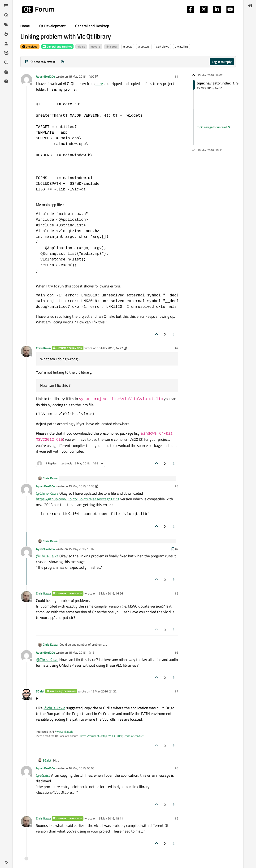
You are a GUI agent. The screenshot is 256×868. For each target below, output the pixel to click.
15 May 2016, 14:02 (81, 76)
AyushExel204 (45, 76)
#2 (177, 348)
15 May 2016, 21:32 (104, 691)
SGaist (40, 691)
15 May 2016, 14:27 (110, 348)
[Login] (250, 6)
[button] (6, 862)
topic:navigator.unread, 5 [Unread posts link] (213, 127)
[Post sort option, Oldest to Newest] (40, 62)
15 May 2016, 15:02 (81, 549)
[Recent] (6, 15)
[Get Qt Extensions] (6, 72)
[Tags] (6, 25)
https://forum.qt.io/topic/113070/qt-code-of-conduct (112, 736)
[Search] (6, 62)
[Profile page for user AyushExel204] (26, 80)
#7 (177, 691)
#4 (177, 549)
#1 (177, 76)
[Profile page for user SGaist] (26, 695)
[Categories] (6, 6)
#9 (177, 818)
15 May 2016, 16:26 (110, 593)
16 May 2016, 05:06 (81, 768)
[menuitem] (250, 6)
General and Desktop (57, 46)
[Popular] (6, 34)
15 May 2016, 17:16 (81, 652)
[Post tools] (174, 334)
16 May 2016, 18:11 (110, 818)
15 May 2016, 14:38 (81, 486)
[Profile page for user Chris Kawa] (26, 351)
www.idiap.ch (65, 732)
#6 (177, 652)
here (99, 84)
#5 (177, 593)
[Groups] (6, 53)
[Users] (6, 44)
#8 (177, 768)
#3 (177, 486)
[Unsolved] (6, 81)
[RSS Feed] (63, 62)
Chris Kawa (43, 348)
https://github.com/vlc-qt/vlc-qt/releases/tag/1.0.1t (78, 499)
